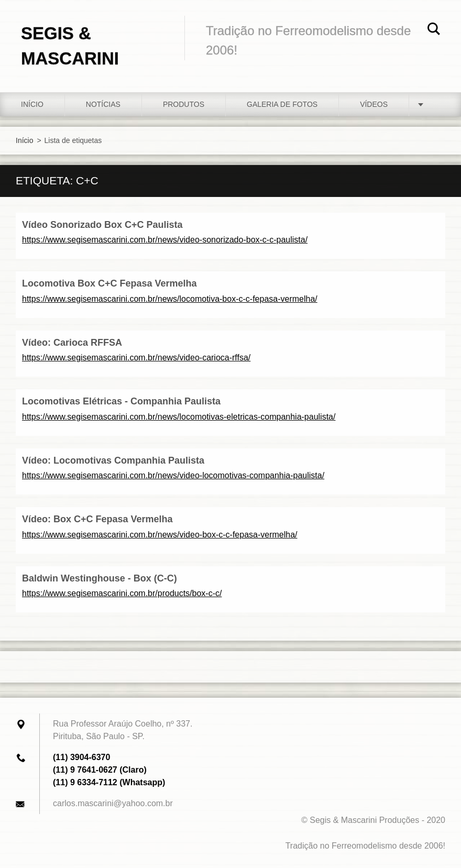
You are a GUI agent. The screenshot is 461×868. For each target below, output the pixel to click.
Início (32, 104)
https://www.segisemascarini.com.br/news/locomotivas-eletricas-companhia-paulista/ (179, 417)
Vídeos (374, 104)
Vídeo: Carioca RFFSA (72, 343)
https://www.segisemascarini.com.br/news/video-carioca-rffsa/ (136, 358)
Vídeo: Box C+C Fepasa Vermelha (97, 519)
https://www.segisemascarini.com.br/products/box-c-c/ (122, 593)
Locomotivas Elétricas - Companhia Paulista (121, 401)
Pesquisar (434, 30)
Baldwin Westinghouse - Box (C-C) (100, 578)
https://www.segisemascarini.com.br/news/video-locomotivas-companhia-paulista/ (173, 475)
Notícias (103, 104)
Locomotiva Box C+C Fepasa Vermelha (109, 283)
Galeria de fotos (282, 104)
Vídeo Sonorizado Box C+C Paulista (102, 225)
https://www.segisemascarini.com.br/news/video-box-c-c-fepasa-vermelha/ (160, 535)
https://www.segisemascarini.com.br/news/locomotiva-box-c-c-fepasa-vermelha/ (170, 299)
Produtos (184, 104)
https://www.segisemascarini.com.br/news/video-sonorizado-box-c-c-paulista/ (165, 240)
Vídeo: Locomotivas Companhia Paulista (113, 460)
